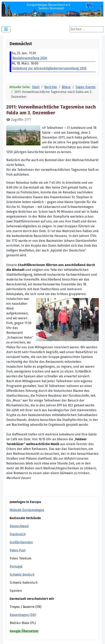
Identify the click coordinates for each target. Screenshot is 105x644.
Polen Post (18, 550)
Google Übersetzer (24, 631)
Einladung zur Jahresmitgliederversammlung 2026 (49, 68)
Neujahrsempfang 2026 (30, 58)
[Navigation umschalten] (6, 29)
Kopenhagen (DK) (23, 615)
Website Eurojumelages (27, 510)
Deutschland (19, 526)
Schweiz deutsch (22, 575)
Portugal (16, 566)
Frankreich (18, 534)
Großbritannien (21, 542)
